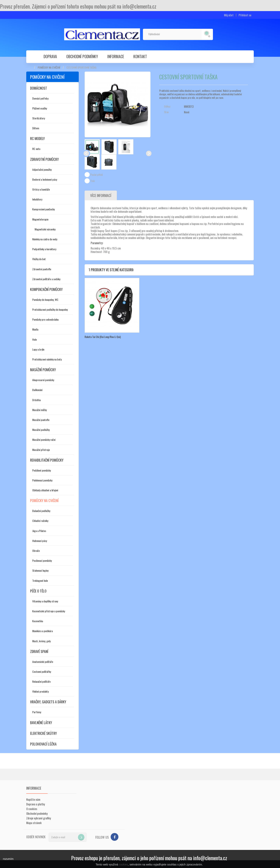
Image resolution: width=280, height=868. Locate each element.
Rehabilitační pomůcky (47, 460)
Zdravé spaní (39, 651)
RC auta (36, 149)
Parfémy (37, 712)
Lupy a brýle (38, 349)
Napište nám (33, 799)
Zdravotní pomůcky (44, 159)
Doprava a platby (36, 804)
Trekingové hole (40, 581)
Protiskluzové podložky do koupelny (50, 309)
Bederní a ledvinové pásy (45, 179)
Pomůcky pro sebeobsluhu (45, 319)
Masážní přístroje (41, 450)
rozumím (8, 859)
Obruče (36, 551)
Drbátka (36, 400)
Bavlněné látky (41, 723)
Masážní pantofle (41, 420)
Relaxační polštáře (41, 681)
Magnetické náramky (45, 229)
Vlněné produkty (40, 691)
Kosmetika (38, 621)
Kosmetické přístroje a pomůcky (49, 611)
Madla (35, 329)
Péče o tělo (38, 591)
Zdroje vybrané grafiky (39, 818)
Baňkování (37, 390)
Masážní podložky (41, 430)
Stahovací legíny (40, 570)
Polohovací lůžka (43, 744)
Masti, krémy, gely (41, 641)
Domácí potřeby (40, 98)
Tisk (93, 181)
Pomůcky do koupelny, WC (45, 300)
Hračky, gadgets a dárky (48, 702)
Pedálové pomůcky (42, 470)
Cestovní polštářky (42, 672)
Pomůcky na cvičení (49, 67)
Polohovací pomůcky (42, 480)
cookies (123, 864)
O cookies (32, 809)
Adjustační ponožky (42, 169)
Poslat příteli (97, 175)
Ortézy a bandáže (41, 189)
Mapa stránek (34, 823)
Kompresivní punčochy (43, 209)
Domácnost (39, 88)
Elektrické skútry (43, 733)
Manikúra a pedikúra (42, 631)
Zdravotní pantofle (42, 269)
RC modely (37, 138)
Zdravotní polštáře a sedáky (46, 279)
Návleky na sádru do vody (45, 239)
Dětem (36, 128)
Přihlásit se (245, 15)
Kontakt (140, 56)
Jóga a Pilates (39, 531)
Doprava (50, 56)
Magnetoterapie (40, 219)
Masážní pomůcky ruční (44, 440)
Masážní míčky (39, 410)
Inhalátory (37, 199)
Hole (35, 339)
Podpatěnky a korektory (44, 249)
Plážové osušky (40, 108)
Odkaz (167, 106)
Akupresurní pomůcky (43, 380)
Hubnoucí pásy (40, 541)
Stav (166, 112)
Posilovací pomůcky (42, 560)
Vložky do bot (39, 259)
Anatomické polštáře (43, 662)
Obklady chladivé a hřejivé (45, 490)
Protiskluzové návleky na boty (47, 359)
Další (149, 153)
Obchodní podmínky (82, 56)
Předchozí (86, 153)
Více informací (101, 195)
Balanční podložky (41, 511)
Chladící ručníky (40, 521)
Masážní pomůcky (43, 370)
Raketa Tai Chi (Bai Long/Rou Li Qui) (103, 337)
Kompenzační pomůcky (46, 289)
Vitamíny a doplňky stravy (45, 601)
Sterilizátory (39, 118)
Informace (116, 56)
